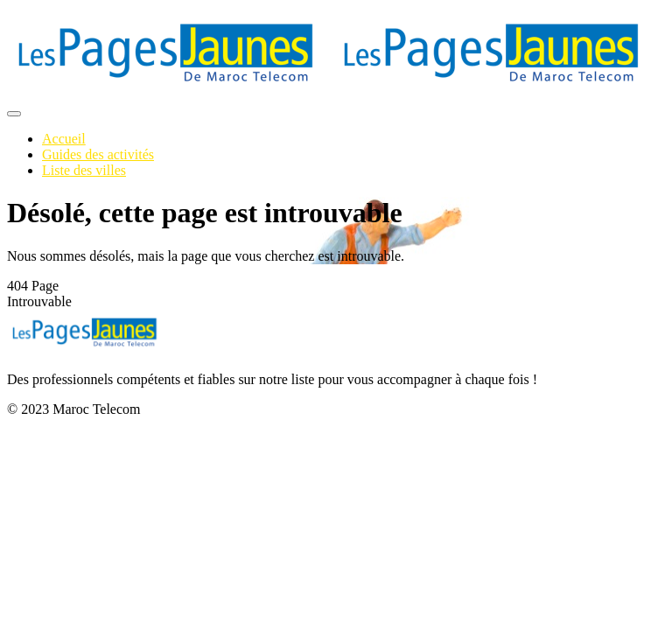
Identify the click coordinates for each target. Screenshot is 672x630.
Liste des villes (84, 170)
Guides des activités (98, 154)
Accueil (64, 139)
